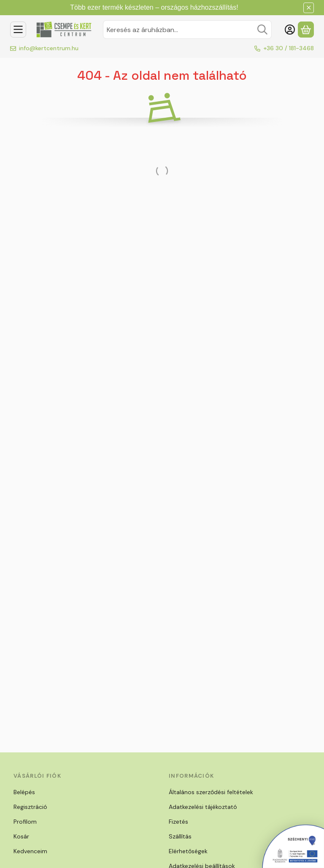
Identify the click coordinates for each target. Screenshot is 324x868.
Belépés (24, 792)
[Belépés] (290, 30)
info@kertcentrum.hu (49, 48)
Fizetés (178, 822)
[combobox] (187, 30)
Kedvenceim (30, 851)
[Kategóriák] (18, 30)
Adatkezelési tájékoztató (203, 807)
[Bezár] (309, 8)
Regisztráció (30, 807)
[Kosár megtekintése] (306, 30)
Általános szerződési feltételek (211, 792)
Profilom (25, 822)
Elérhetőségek (188, 851)
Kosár (21, 836)
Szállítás (180, 836)
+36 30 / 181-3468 (289, 48)
